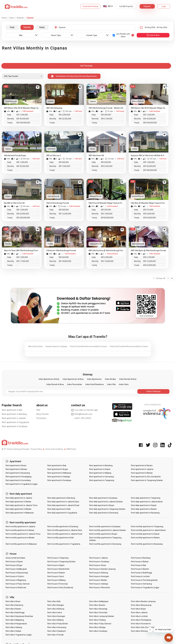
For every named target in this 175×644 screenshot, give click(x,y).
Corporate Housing (90, 6)
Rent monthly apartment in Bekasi (20, 530)
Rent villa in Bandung (14, 605)
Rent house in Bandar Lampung (102, 569)
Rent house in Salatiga (99, 584)
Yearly (42, 27)
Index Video (124, 384)
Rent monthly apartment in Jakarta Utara (65, 530)
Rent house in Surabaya (99, 562)
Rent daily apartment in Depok (144, 505)
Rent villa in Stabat (13, 631)
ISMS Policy (71, 449)
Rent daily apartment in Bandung (61, 498)
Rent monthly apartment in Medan (20, 538)
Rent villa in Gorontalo (98, 613)
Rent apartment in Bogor (58, 469)
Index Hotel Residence (95, 384)
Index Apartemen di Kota (49, 379)
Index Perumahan (75, 384)
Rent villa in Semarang (57, 627)
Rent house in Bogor (14, 565)
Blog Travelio (43, 414)
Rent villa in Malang (55, 620)
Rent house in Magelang (16, 580)
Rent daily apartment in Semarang (104, 513)
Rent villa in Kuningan (56, 616)
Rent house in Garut (56, 576)
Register (147, 6)
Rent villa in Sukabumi (57, 631)
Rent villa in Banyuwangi (141, 605)
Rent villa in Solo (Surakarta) (143, 627)
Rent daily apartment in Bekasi (18, 502)
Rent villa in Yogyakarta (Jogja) (19, 635)
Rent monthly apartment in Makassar (21, 544)
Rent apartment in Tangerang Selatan (147, 480)
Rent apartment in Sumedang (18, 480)
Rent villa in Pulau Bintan (58, 624)
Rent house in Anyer (98, 565)
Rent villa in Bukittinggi (15, 613)
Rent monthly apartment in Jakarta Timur (23, 534)
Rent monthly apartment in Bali (60, 538)
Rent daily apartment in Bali (59, 509)
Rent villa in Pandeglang (141, 620)
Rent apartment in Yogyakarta (15, 422)
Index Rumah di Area (55, 384)
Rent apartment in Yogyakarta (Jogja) (22, 484)
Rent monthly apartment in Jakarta (20, 527)
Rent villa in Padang (97, 620)
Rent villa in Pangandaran (16, 624)
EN (109, 6)
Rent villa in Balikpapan (99, 601)
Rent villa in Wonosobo (140, 631)
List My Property (126, 6)
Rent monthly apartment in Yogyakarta (64, 544)
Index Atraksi (110, 379)
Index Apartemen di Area (73, 379)
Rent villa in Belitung (56, 609)
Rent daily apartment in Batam (144, 509)
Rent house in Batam (56, 573)
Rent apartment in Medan (142, 473)
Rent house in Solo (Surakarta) (60, 587)
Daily (12, 27)
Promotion (41, 418)
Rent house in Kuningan (99, 576)
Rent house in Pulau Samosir (18, 584)
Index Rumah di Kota (128, 379)
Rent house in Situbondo (16, 587)
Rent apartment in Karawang (18, 473)
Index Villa (111, 384)
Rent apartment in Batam (142, 466)
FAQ (38, 410)
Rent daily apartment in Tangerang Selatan (107, 509)
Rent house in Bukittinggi (141, 573)
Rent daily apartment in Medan (19, 509)
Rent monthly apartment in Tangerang (147, 527)
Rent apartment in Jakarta (14, 418)
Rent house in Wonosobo (100, 587)
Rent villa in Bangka (56, 605)
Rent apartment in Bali (12, 410)
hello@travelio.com (82, 414)
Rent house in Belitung (99, 573)
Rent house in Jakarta (98, 558)
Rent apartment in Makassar (59, 473)
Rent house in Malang (56, 580)
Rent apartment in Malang (100, 473)
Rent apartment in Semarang (102, 477)
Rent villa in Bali (54, 601)
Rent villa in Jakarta (139, 613)
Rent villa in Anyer (13, 601)
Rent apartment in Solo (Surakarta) (146, 477)
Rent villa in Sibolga (97, 627)
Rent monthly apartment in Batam (145, 538)
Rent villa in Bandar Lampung (143, 601)
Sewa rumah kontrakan (16, 558)
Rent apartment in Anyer (16, 466)
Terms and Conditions (54, 449)
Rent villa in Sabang (14, 627)
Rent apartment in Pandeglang (19, 477)
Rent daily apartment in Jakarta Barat (147, 502)
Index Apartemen (94, 379)
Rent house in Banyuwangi (17, 573)
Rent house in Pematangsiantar (144, 580)
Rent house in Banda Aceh (58, 569)
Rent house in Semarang (141, 584)
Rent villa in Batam (13, 609)
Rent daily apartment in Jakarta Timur (22, 505)
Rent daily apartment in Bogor (102, 505)
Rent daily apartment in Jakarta (19, 498)
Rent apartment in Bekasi (16, 469)
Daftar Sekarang (153, 391)
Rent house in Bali (138, 565)
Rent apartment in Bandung (14, 414)
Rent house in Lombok (140, 576)
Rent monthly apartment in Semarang (105, 544)
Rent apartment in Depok (100, 469)
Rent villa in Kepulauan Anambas (19, 616)
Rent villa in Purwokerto (141, 624)
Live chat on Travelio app (84, 410)
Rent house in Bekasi (140, 562)
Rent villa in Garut (55, 613)
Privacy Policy (36, 449)
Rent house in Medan (98, 580)
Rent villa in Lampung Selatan (102, 616)
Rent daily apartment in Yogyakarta (62, 513)
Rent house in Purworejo (58, 584)
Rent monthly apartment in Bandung (63, 527)
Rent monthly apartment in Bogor (103, 534)
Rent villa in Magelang (15, 620)
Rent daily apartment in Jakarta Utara (63, 502)
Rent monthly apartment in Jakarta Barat (148, 530)
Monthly (27, 27)
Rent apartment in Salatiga (59, 477)
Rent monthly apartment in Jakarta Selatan (108, 530)
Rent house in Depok (14, 562)
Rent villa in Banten (97, 605)
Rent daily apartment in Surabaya (103, 498)
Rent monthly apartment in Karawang (147, 544)
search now (153, 35)
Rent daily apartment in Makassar (20, 513)
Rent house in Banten (140, 569)
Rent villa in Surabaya (98, 631)
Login (164, 6)
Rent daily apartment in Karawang (145, 513)
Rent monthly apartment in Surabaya (105, 527)
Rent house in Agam (56, 565)
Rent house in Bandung (141, 558)
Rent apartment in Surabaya (15, 426)
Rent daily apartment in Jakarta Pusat (63, 505)
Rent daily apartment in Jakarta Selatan (106, 502)
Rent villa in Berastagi (98, 609)
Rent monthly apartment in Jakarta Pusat (65, 534)
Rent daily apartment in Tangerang (146, 498)
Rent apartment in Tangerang (102, 480)
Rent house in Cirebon (15, 576)
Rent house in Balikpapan (16, 569)
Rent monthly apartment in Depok (145, 534)
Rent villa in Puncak (55, 635)
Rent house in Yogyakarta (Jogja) (145, 587)
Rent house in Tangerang (58, 558)
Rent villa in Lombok (139, 616)
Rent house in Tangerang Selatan (61, 562)
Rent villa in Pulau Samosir (100, 624)
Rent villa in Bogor (138, 609)
